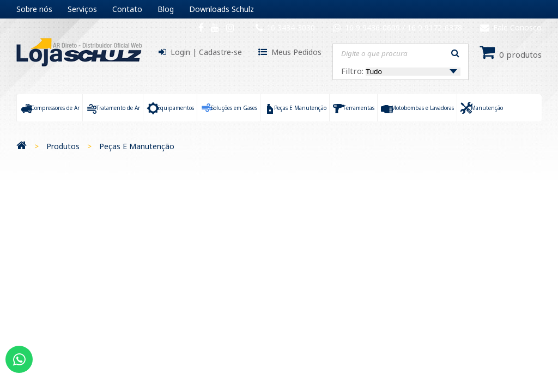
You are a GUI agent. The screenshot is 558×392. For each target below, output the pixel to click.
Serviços (82, 9)
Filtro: (401, 71)
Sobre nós (34, 9)
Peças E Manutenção (137, 146)
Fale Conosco (511, 27)
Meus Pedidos (296, 52)
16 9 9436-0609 (374, 27)
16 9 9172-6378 (435, 27)
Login (180, 52)
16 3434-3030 (291, 27)
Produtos (63, 146)
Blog (166, 9)
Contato (127, 9)
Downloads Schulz (222, 9)
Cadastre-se (220, 52)
